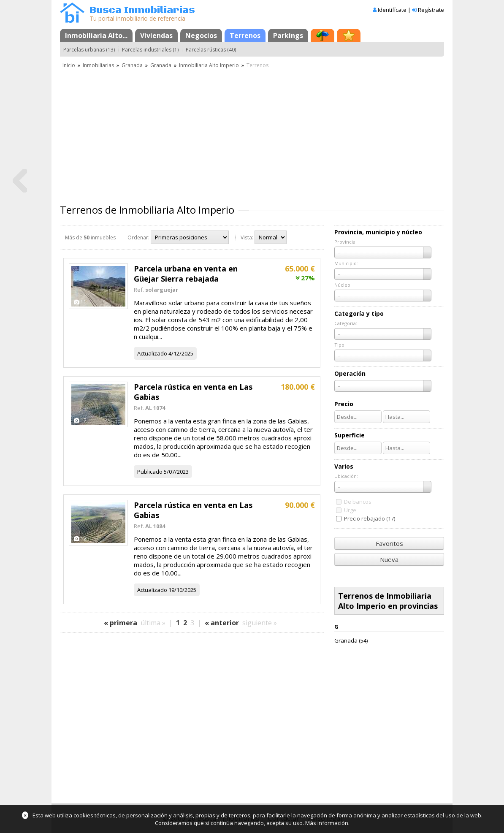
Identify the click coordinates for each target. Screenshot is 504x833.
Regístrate (431, 10)
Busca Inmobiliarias (142, 10)
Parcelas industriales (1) (150, 50)
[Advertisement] (252, 133)
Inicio (69, 65)
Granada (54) (351, 640)
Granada (132, 65)
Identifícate (392, 10)
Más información (327, 823)
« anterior (222, 623)
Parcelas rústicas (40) (211, 50)
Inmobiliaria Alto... (96, 35)
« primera (121, 623)
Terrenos (245, 35)
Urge (350, 510)
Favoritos (389, 543)
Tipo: (340, 345)
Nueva (389, 559)
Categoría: (346, 323)
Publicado (150, 472)
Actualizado (152, 353)
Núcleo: (343, 285)
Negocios (201, 35)
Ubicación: (346, 476)
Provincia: (345, 242)
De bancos (358, 502)
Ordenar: (138, 237)
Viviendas (156, 35)
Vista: (247, 237)
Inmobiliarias (98, 65)
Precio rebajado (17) (370, 518)
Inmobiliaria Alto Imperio (209, 65)
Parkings (288, 35)
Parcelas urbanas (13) (89, 50)
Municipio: (346, 263)
